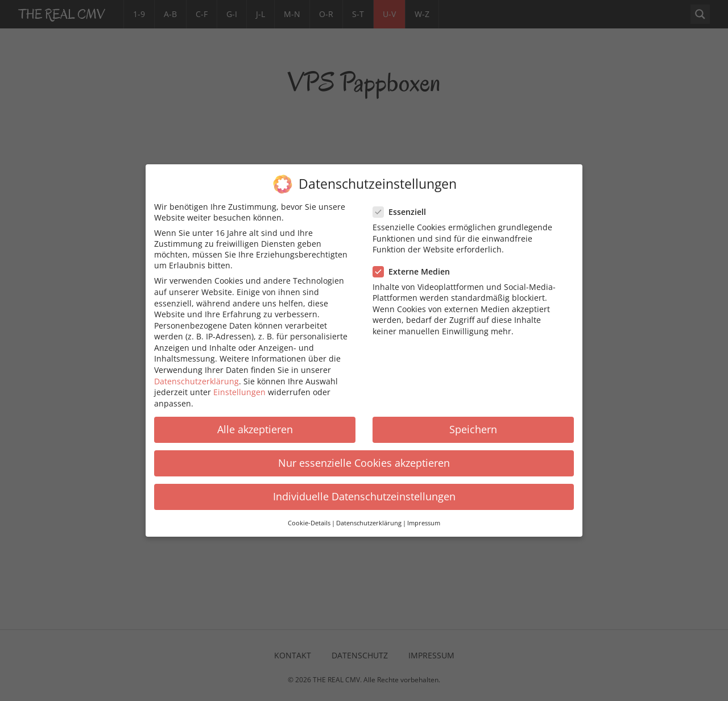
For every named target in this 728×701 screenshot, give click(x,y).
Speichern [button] (473, 429)
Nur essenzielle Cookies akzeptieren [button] (364, 463)
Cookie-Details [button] (309, 523)
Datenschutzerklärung (197, 381)
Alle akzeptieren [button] (255, 429)
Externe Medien (415, 271)
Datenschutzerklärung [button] (369, 523)
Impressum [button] (424, 523)
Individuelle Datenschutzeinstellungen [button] (364, 496)
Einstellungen (239, 392)
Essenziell (403, 212)
